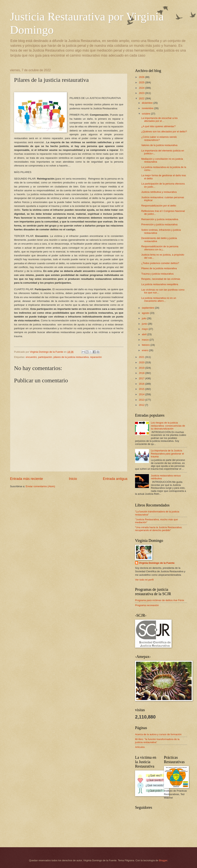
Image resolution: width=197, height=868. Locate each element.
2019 (142, 368)
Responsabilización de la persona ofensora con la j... (160, 248)
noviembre (148, 108)
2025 (142, 82)
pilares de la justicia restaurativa (71, 357)
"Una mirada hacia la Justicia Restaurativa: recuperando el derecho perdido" (159, 529)
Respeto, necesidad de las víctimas (161, 279)
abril (144, 334)
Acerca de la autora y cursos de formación (158, 734)
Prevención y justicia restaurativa (159, 224)
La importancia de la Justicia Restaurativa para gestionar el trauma (167, 454)
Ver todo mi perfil (144, 580)
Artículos (140, 747)
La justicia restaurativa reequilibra (160, 284)
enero (145, 350)
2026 (142, 77)
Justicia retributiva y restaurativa (159, 192)
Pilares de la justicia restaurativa (159, 268)
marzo (146, 340)
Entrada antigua (115, 479)
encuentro (31, 357)
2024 (142, 88)
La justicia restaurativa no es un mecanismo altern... (159, 299)
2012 (142, 405)
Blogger (163, 860)
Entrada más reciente (26, 479)
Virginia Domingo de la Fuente (157, 563)
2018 (142, 373)
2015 (142, 389)
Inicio (73, 479)
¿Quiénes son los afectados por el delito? (164, 132)
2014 (142, 394)
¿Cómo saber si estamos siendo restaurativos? (159, 138)
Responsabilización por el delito (159, 206)
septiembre (148, 308)
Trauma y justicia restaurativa (157, 274)
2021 (142, 357)
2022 (142, 98)
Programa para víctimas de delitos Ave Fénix (160, 600)
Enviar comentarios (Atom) (40, 486)
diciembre (147, 103)
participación (45, 357)
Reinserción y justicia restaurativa (160, 219)
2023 (142, 93)
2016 (142, 384)
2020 (142, 362)
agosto (146, 313)
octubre (146, 114)
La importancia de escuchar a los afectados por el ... (159, 119)
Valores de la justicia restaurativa (159, 145)
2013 (142, 400)
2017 (142, 378)
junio (145, 324)
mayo (145, 329)
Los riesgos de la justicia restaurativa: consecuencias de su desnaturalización (168, 426)
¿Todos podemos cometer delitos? (160, 263)
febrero (146, 345)
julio (144, 318)
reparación (96, 357)
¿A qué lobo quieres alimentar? (158, 126)
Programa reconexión (147, 605)
